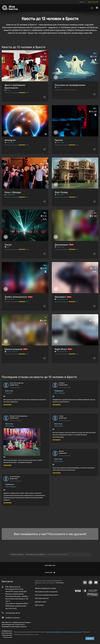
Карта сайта (39, 605)
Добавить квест (41, 602)
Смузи (8, 245)
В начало (50, 573)
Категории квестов (42, 598)
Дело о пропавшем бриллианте (15, 86)
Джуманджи (61, 245)
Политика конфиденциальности (47, 595)
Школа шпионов (13, 349)
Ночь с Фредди (13, 192)
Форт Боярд (61, 192)
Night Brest (61, 349)
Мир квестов (50, 565)
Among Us (10, 140)
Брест (82, 2)
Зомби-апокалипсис (16, 297)
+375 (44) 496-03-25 (13, 613)
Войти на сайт (93, 2)
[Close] (96, 632)
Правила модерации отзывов (45, 588)
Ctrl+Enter (60, 583)
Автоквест (60, 297)
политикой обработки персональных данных (64, 632)
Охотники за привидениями (70, 85)
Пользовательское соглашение (46, 592)
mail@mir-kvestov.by (13, 618)
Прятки (59, 140)
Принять (90, 638)
